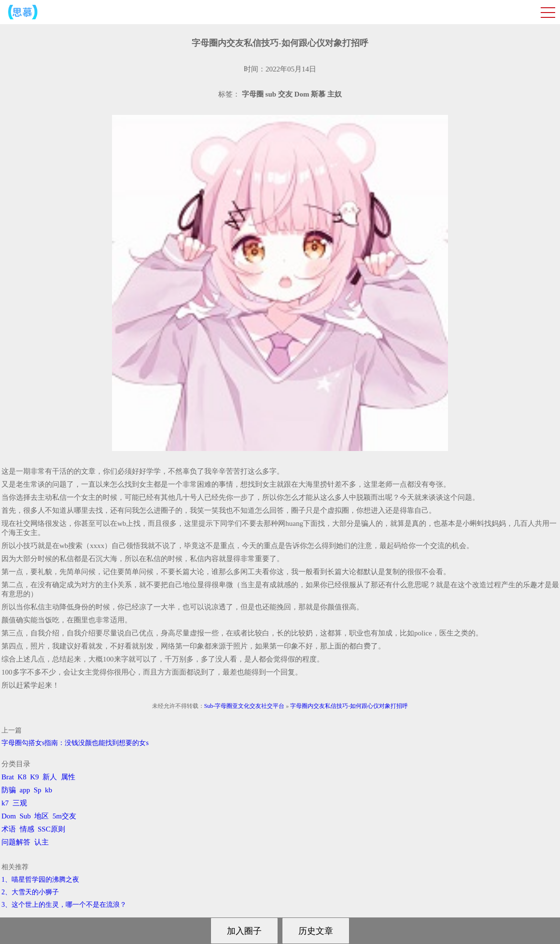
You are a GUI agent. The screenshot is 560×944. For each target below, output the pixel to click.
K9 (34, 777)
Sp (38, 790)
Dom (9, 816)
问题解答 (16, 842)
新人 (50, 777)
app (25, 790)
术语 (9, 829)
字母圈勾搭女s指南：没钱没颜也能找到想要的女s (75, 743)
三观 (20, 803)
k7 (5, 803)
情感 (27, 829)
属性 (68, 777)
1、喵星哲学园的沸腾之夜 (40, 880)
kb (49, 790)
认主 (42, 842)
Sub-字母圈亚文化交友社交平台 (245, 706)
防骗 (9, 790)
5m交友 (64, 816)
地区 (42, 816)
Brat (8, 777)
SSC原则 (51, 829)
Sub (25, 816)
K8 (22, 777)
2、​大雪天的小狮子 (30, 892)
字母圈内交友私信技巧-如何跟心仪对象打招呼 (349, 706)
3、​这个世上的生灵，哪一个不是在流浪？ (64, 905)
